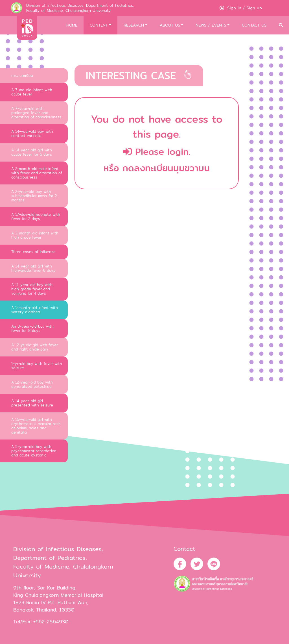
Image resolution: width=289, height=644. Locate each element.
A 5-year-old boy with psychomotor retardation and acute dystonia (34, 451)
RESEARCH (134, 25)
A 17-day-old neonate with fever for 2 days (36, 217)
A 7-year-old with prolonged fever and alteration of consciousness (36, 113)
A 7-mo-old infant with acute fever (32, 92)
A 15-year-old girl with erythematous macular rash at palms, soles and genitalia (36, 426)
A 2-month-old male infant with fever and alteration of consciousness (37, 173)
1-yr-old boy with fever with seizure (37, 366)
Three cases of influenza (33, 252)
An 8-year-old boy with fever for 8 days (32, 328)
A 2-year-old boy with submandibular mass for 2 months (34, 196)
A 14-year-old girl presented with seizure (32, 403)
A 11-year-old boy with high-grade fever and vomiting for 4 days (32, 289)
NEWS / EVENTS (211, 25)
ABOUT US (170, 25)
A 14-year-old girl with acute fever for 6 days (32, 152)
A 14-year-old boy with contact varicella (32, 133)
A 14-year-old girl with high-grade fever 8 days (33, 268)
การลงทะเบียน (22, 75)
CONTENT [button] (99, 25)
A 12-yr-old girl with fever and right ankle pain (35, 347)
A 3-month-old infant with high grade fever (35, 235)
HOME (72, 25)
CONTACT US (254, 25)
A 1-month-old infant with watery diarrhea (35, 310)
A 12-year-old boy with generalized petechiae (32, 384)
